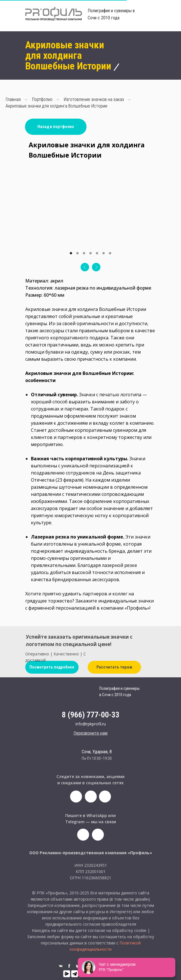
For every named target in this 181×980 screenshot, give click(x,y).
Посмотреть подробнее (52, 667)
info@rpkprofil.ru (91, 724)
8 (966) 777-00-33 (91, 715)
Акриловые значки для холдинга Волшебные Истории (56, 106)
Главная (13, 99)
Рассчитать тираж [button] (114, 667)
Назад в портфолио (56, 127)
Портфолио (42, 99)
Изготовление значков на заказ (94, 99)
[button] (90, 733)
